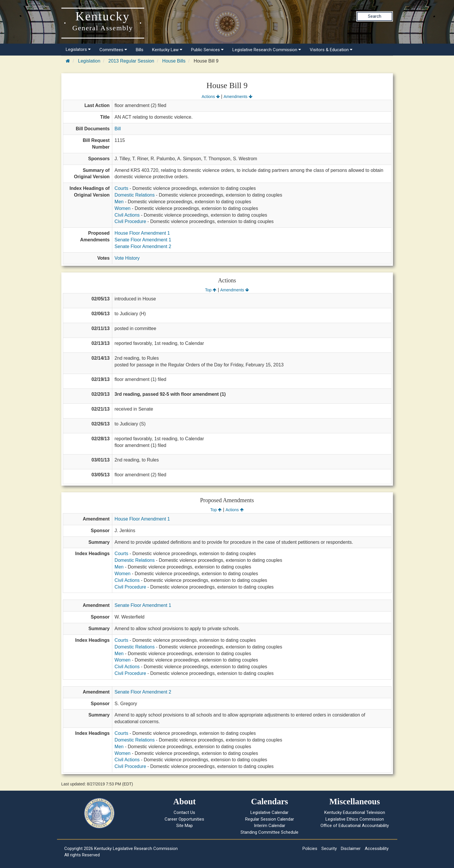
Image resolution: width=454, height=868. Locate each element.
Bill (118, 129)
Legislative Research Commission (267, 50)
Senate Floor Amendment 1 (143, 240)
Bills (140, 50)
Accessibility (377, 849)
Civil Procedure (130, 221)
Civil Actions (127, 215)
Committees (113, 50)
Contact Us (184, 812)
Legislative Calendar (269, 812)
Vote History (127, 258)
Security (329, 849)
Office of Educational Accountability (355, 826)
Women (123, 208)
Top (211, 290)
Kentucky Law (167, 50)
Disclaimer (351, 849)
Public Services (207, 50)
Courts (121, 188)
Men (119, 202)
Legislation (89, 61)
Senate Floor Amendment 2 (143, 246)
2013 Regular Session (131, 61)
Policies (310, 849)
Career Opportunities (184, 819)
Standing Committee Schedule (269, 832)
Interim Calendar (270, 826)
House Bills (174, 61)
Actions (211, 97)
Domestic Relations (135, 195)
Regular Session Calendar (270, 819)
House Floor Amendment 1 (142, 233)
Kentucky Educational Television (355, 812)
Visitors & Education (331, 50)
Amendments (238, 97)
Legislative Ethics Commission (355, 819)
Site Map (185, 826)
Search (375, 16)
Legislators (78, 49)
